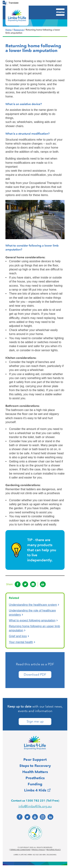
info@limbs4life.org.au (35, 806)
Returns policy (54, 850)
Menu (60, 12)
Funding (35, 784)
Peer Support (35, 760)
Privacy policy (38, 850)
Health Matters (35, 772)
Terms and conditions (20, 850)
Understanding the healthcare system (33, 605)
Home (9, 30)
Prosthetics (35, 778)
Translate (14, 3)
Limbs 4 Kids (35, 790)
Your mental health (21, 642)
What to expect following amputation (32, 620)
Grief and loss (18, 636)
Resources (19, 30)
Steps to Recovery (35, 766)
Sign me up (35, 721)
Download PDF (35, 675)
